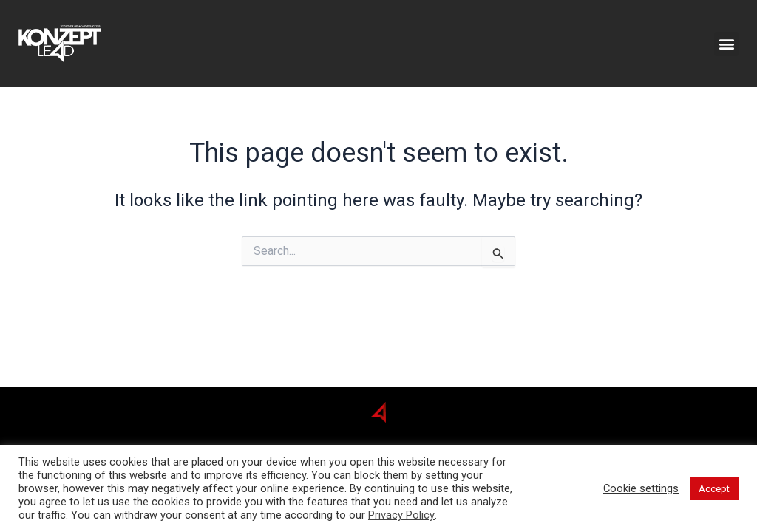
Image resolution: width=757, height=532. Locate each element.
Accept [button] (714, 489)
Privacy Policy (401, 515)
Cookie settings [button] (641, 488)
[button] (726, 44)
